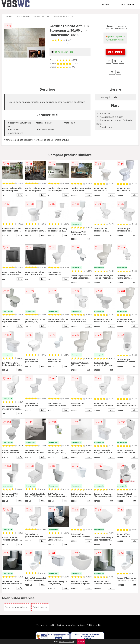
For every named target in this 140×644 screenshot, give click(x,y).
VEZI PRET (115, 52)
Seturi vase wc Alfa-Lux (63, 17)
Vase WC (9, 17)
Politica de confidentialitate (71, 625)
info (20, 195)
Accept (81, 642)
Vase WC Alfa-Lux (41, 17)
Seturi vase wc (128, 4)
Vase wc (106, 4)
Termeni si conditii (46, 625)
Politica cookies (94, 625)
